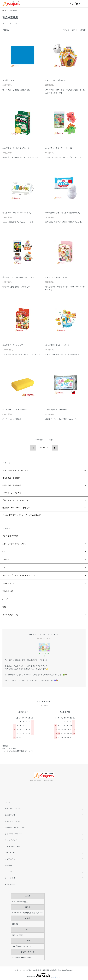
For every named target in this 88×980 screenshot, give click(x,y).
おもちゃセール (8, 583)
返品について (10, 815)
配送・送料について (13, 809)
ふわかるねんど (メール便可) (56, 410)
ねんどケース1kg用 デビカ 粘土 (15, 410)
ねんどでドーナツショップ (13, 345)
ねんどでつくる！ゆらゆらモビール (16, 148)
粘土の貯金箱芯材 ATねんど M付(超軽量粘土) (63, 213)
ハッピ (5, 599)
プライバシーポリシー (13, 834)
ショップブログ (11, 840)
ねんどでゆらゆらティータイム (57, 345)
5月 (4, 567)
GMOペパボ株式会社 (52, 970)
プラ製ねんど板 (8, 80)
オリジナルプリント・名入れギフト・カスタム (20, 575)
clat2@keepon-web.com (21, 946)
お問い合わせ (10, 884)
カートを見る (10, 878)
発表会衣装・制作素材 (11, 478)
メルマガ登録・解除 (13, 846)
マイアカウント (11, 859)
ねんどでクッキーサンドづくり (57, 277)
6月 (4, 552)
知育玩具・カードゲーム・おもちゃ (16, 508)
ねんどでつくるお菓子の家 (56, 80)
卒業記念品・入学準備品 (12, 485)
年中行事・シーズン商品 (12, 493)
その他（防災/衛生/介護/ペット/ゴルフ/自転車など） (22, 515)
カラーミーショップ (22, 970)
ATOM (12, 853)
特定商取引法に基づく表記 (15, 828)
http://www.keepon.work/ (21, 957)
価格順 (75, 30)
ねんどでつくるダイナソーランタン (59, 148)
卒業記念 (6, 559)
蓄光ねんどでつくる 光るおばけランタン (18, 277)
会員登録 (8, 865)
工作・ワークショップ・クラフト (15, 544)
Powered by (44, 975)
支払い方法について (13, 821)
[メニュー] (84, 4)
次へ (55, 448)
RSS (7, 853)
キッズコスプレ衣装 (10, 615)
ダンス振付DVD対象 (10, 536)
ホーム (4, 10)
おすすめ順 (65, 30)
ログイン (8, 872)
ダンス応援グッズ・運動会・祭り (15, 471)
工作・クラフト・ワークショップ (15, 500)
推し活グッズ (8, 591)
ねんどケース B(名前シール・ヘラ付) (17, 213)
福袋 (4, 607)
